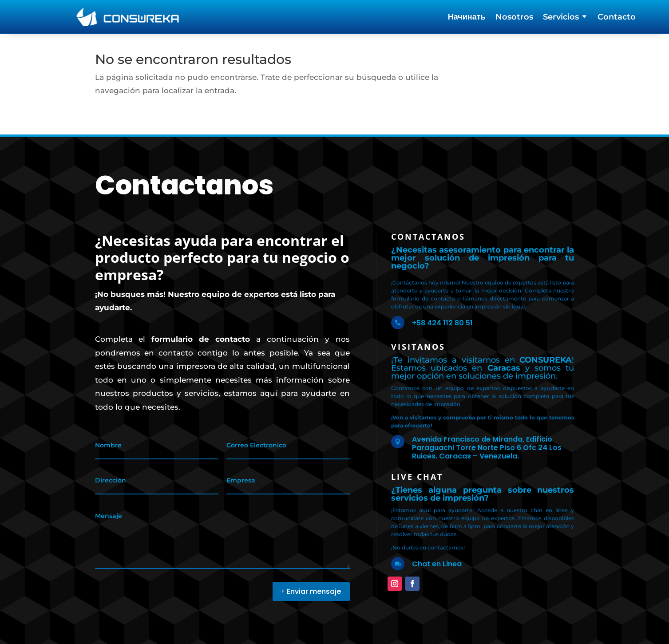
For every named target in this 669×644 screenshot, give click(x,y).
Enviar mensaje (314, 591)
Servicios (561, 18)
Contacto (617, 18)
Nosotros (514, 18)
